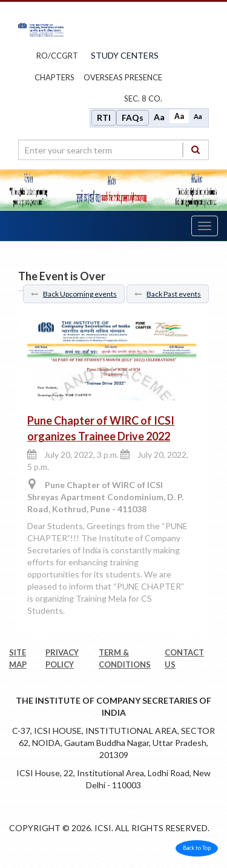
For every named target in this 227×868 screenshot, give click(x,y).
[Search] (196, 149)
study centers (125, 55)
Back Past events (168, 294)
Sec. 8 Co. (143, 98)
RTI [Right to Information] (104, 117)
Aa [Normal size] (179, 116)
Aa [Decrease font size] (198, 116)
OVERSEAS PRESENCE (123, 77)
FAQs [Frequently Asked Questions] (133, 117)
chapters (54, 77)
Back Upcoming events (74, 294)
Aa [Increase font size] (159, 117)
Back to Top (197, 848)
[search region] (113, 150)
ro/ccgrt (57, 56)
